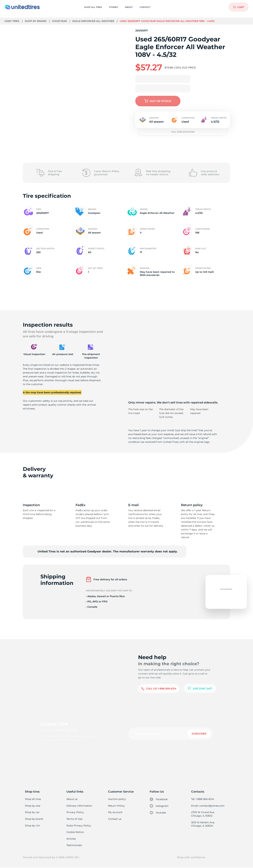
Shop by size (33, 806)
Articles (71, 839)
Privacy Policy (75, 812)
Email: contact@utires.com (208, 806)
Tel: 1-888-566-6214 (203, 799)
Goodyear (60, 21)
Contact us (115, 819)
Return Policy (116, 806)
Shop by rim (32, 826)
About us (72, 799)
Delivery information (79, 806)
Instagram (159, 806)
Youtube (158, 813)
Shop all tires (33, 799)
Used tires (12, 21)
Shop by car (32, 812)
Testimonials (74, 845)
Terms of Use (74, 819)
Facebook (159, 799)
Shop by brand (36, 21)
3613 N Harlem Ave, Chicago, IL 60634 (203, 824)
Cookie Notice (75, 832)
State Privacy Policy (78, 826)
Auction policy (117, 799)
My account (115, 812)
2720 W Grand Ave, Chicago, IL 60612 (203, 814)
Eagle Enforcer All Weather (94, 21)
